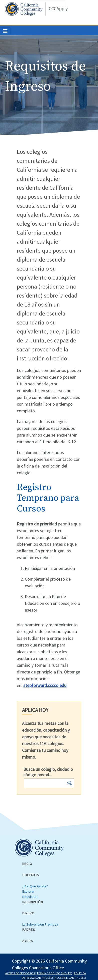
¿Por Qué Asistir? (35, 886)
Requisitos (30, 897)
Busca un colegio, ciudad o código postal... (48, 772)
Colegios (31, 875)
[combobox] (49, 783)
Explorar (28, 891)
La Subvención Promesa (40, 924)
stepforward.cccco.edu (45, 685)
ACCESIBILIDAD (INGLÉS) (70, 978)
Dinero (28, 913)
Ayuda (28, 941)
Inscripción (33, 902)
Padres (29, 930)
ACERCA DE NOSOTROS (20, 973)
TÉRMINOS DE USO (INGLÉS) (54, 973)
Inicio (27, 864)
